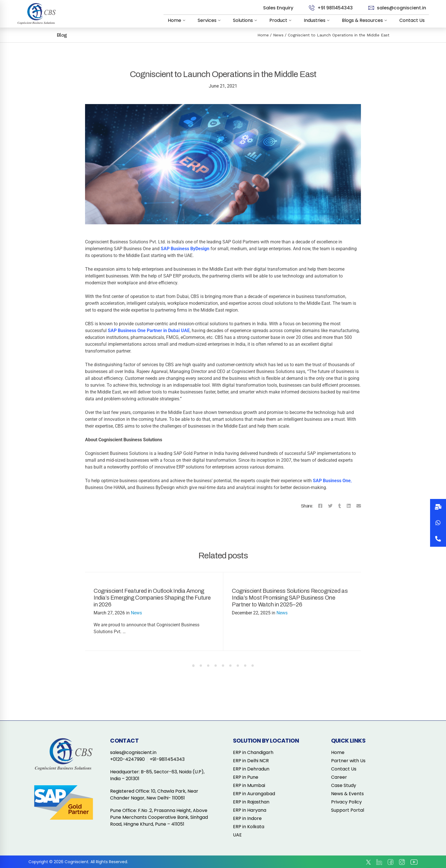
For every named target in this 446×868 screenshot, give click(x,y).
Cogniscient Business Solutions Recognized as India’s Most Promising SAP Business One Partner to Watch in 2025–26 (290, 598)
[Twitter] (330, 506)
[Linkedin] (349, 506)
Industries (318, 20)
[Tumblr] (340, 506)
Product (281, 20)
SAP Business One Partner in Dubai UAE (149, 331)
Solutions (246, 20)
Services (210, 20)
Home (178, 20)
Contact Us (412, 20)
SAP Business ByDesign (185, 249)
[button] (438, 539)
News (278, 35)
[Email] (359, 506)
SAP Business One (332, 481)
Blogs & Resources (366, 20)
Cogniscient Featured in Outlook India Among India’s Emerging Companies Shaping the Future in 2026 (152, 598)
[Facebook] (320, 506)
